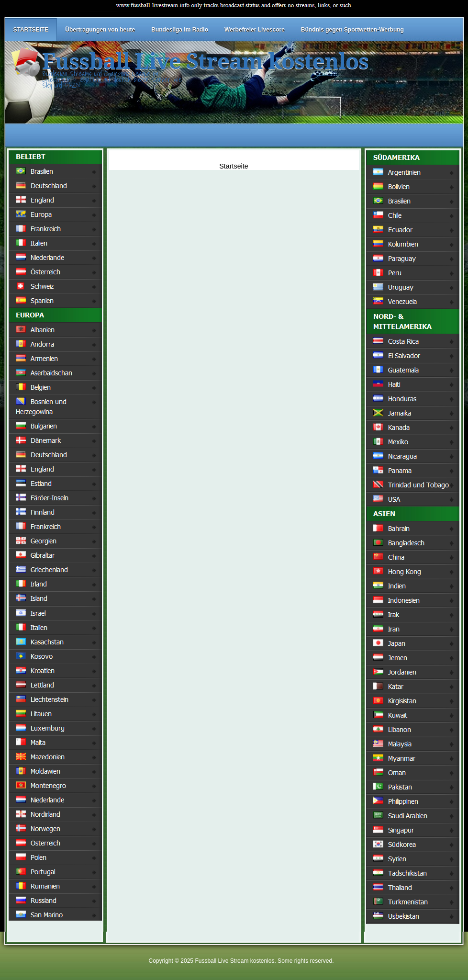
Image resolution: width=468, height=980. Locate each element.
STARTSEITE (31, 30)
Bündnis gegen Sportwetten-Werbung (352, 30)
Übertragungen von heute (100, 30)
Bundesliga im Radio (180, 30)
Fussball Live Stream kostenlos (205, 62)
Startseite (234, 166)
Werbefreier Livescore (255, 30)
